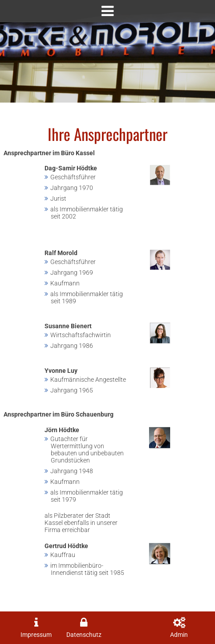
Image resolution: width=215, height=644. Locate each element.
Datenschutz (84, 635)
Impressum (36, 635)
